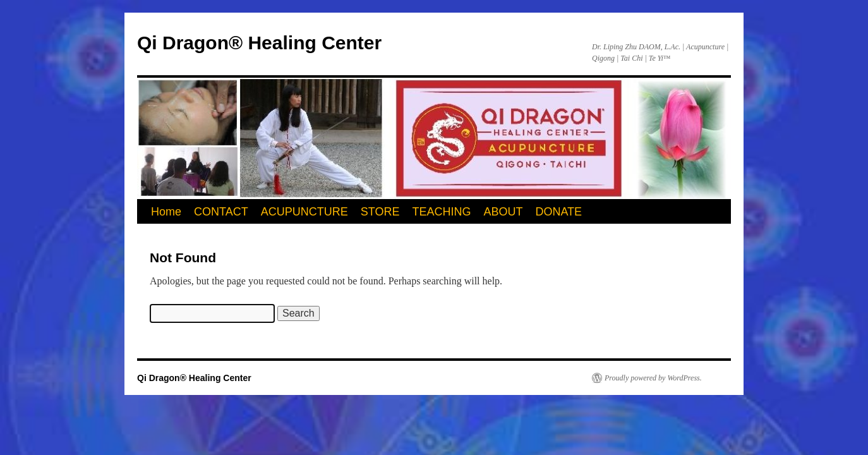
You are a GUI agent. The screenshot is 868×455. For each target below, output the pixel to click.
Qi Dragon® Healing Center (259, 43)
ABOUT (503, 212)
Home (166, 212)
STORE (380, 212)
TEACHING (441, 212)
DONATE (558, 212)
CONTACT (221, 212)
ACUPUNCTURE (304, 212)
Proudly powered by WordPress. (653, 378)
